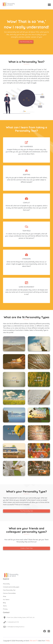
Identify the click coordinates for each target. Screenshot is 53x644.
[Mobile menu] (49, 5)
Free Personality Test (26, 42)
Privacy (5, 609)
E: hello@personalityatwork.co (15, 627)
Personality (6, 584)
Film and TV (34, 641)
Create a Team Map (26, 548)
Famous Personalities (9, 593)
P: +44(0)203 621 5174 (13, 622)
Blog (4, 603)
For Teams (6, 600)
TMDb (47, 641)
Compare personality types (11, 587)
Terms (5, 606)
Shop (5, 596)
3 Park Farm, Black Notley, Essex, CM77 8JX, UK (20, 617)
